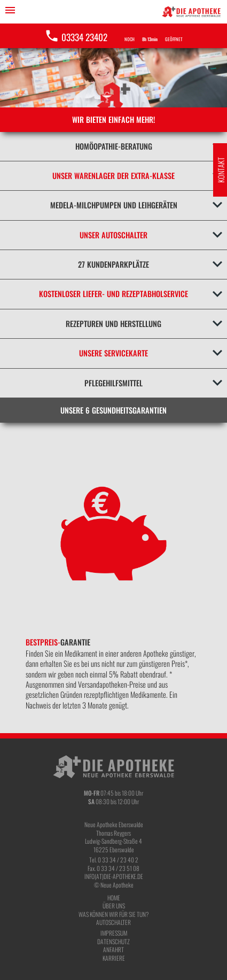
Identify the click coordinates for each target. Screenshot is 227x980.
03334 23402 (76, 37)
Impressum (114, 933)
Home (114, 897)
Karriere (114, 958)
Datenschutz (113, 941)
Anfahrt (113, 949)
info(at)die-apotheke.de (114, 876)
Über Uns (114, 905)
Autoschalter (113, 922)
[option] (113, 578)
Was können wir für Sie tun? (113, 914)
